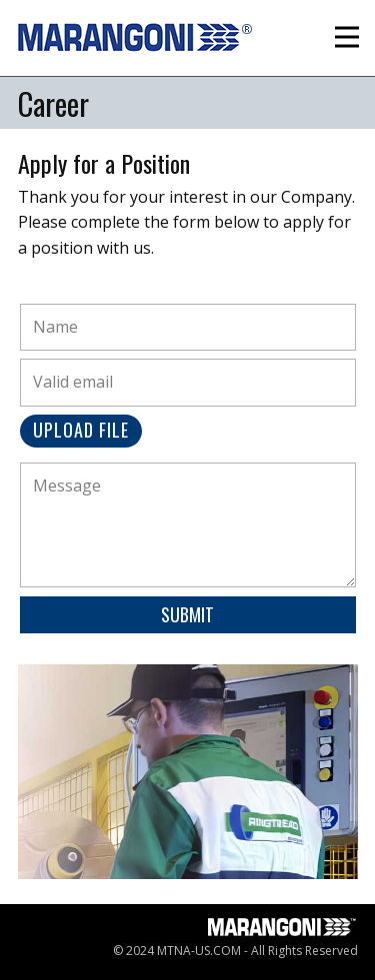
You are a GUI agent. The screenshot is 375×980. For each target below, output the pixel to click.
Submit (187, 614)
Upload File (81, 430)
